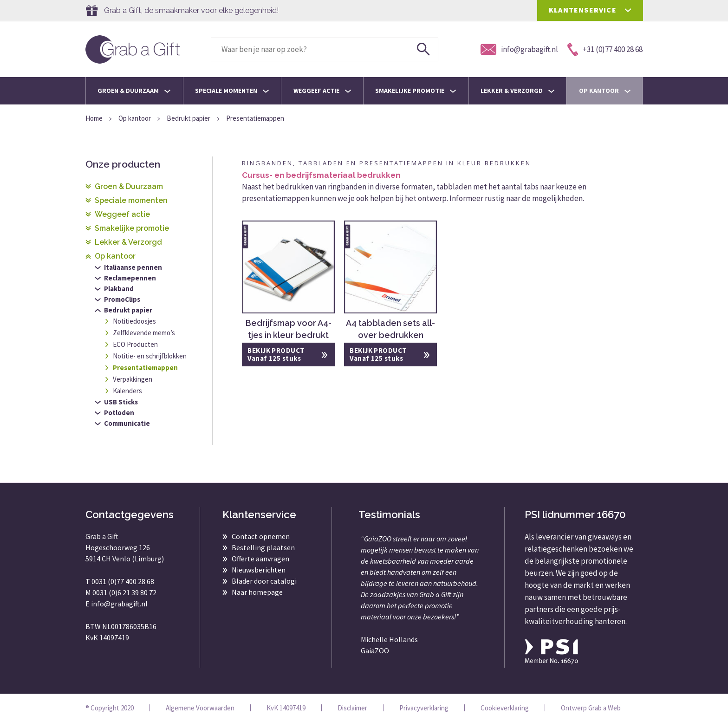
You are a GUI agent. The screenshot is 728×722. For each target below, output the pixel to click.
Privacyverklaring (424, 708)
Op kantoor (605, 91)
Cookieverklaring (505, 708)
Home (94, 118)
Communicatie (127, 423)
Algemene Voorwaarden (200, 708)
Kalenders (127, 391)
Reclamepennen (130, 278)
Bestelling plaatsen (263, 547)
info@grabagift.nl (119, 604)
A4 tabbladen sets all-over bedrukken (390, 329)
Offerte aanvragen (260, 559)
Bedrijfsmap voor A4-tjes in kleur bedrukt (289, 329)
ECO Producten (135, 344)
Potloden (119, 413)
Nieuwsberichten (259, 570)
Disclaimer (352, 708)
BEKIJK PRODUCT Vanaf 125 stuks (276, 354)
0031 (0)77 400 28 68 (123, 581)
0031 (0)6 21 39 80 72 (124, 592)
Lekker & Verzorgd (517, 91)
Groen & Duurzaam (134, 91)
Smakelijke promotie (416, 91)
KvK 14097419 (286, 708)
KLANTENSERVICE (583, 10)
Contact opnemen (261, 536)
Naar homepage (257, 592)
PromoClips (122, 299)
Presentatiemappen (145, 368)
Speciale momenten (232, 91)
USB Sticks (121, 402)
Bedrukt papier (188, 118)
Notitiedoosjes (134, 321)
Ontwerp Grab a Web (591, 708)
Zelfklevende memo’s (144, 333)
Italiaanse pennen (133, 267)
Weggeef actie (322, 91)
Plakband (119, 289)
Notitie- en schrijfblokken (150, 356)
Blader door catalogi (264, 581)
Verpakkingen (133, 379)
